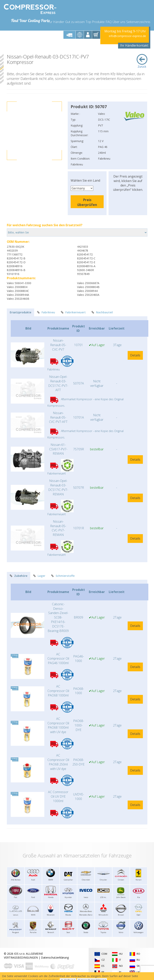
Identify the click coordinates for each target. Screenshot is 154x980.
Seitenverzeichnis (138, 22)
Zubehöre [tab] (19, 576)
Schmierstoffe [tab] (63, 576)
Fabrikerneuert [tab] (73, 312)
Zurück (142, 61)
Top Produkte (95, 22)
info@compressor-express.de (127, 36)
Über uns (119, 22)
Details (135, 355)
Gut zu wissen (75, 22)
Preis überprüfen (87, 202)
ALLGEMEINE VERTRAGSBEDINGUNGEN (23, 956)
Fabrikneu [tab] (46, 312)
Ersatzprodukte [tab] (20, 312)
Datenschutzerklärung (55, 957)
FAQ (109, 22)
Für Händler (56, 22)
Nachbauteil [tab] (102, 312)
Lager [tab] (39, 576)
